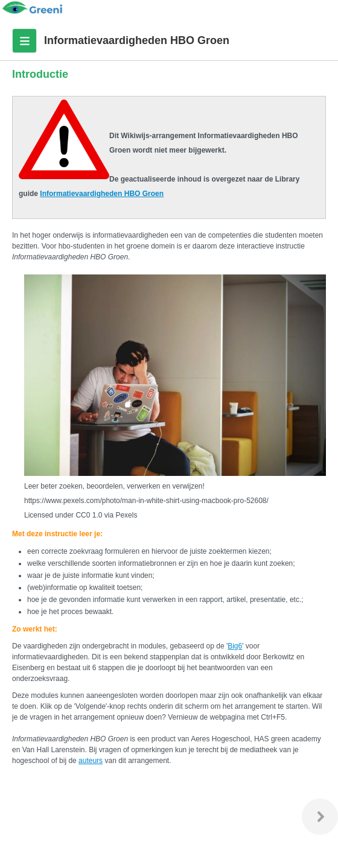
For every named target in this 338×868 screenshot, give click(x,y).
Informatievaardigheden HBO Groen (102, 194)
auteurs (91, 761)
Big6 (235, 646)
